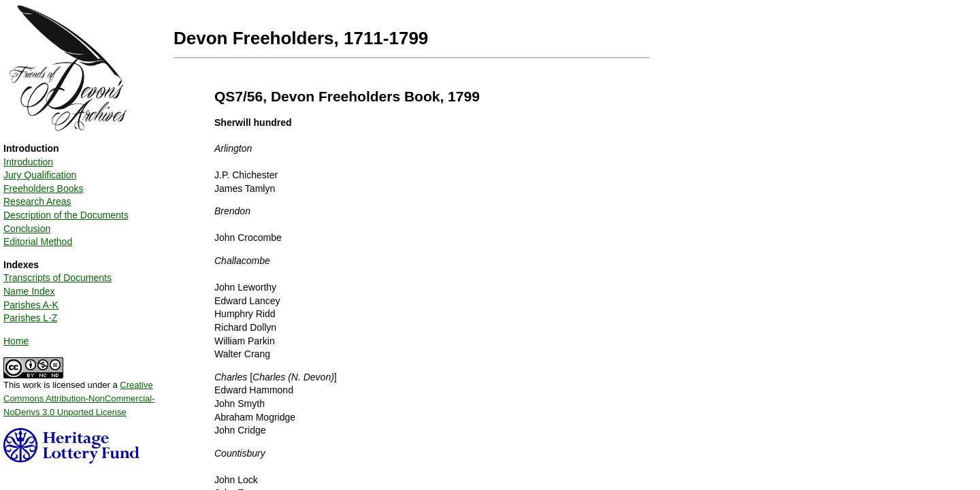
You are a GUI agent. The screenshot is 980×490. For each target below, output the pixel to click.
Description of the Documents (66, 215)
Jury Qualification (40, 175)
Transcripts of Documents (58, 278)
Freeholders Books (44, 189)
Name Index (29, 291)
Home (16, 341)
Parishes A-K (31, 305)
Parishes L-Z (30, 318)
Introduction (28, 162)
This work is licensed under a (79, 393)
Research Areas (37, 201)
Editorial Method (38, 242)
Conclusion (27, 229)
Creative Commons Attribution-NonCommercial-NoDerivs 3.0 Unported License (79, 398)
